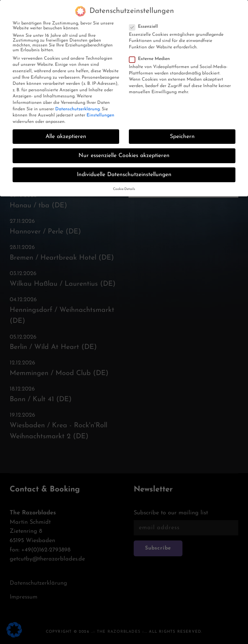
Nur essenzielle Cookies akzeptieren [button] (124, 148)
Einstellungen (100, 108)
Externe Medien (151, 51)
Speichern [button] (182, 129)
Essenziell (145, 19)
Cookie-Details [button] (124, 181)
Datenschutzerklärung (77, 101)
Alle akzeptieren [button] (66, 129)
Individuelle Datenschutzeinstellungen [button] (124, 167)
